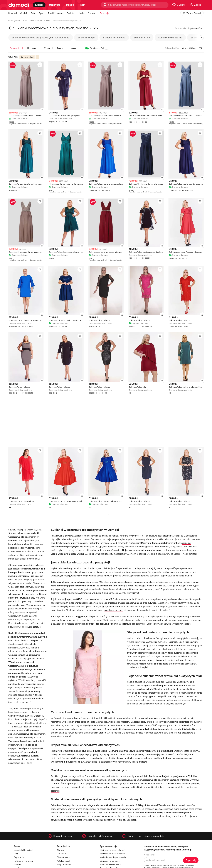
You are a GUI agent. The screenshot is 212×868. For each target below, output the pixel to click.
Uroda (81, 13)
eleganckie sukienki (168, 686)
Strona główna (14, 21)
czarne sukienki (146, 718)
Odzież (24, 13)
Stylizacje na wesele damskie (113, 850)
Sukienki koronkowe (114, 38)
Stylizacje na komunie (110, 861)
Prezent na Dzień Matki (110, 865)
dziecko (70, 5)
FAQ (16, 854)
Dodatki (71, 13)
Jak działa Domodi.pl (23, 850)
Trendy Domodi (192, 13)
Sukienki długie (86, 38)
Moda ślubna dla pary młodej (113, 857)
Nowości (13, 13)
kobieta (39, 5)
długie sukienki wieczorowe (172, 646)
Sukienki (47, 21)
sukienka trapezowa (141, 607)
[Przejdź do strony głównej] (19, 5)
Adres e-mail (150, 855)
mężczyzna (55, 5)
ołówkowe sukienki (114, 610)
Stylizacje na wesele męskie (112, 854)
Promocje (104, 13)
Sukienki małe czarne (170, 38)
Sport (42, 13)
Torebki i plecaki (56, 13)
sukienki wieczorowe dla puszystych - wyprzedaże (41, 38)
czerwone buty (161, 733)
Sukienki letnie (142, 38)
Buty (33, 13)
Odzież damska (36, 21)
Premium (92, 13)
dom (83, 5)
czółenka (55, 791)
